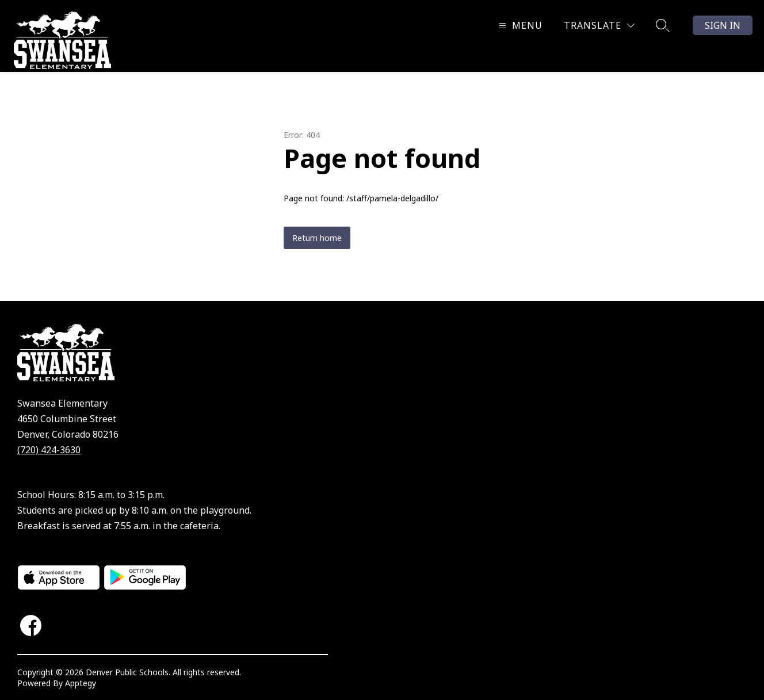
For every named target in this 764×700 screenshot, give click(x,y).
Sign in (723, 25)
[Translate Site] (599, 26)
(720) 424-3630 (49, 450)
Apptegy (81, 683)
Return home (317, 238)
